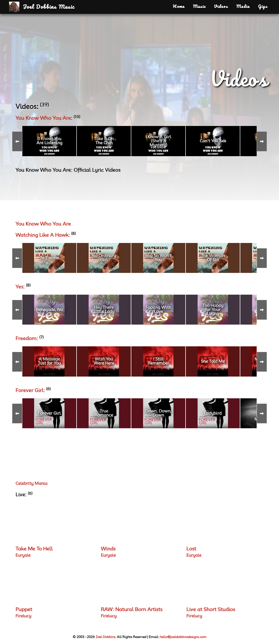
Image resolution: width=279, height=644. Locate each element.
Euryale (23, 555)
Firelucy (23, 616)
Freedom (26, 339)
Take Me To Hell (34, 549)
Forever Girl (29, 391)
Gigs (263, 7)
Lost (191, 549)
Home (179, 7)
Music (199, 7)
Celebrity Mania (31, 484)
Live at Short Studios (211, 610)
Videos (221, 7)
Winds (108, 549)
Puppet (24, 610)
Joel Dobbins (105, 637)
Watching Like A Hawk (42, 235)
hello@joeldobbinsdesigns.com (183, 637)
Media (243, 7)
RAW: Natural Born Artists (132, 610)
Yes (19, 287)
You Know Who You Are (43, 118)
